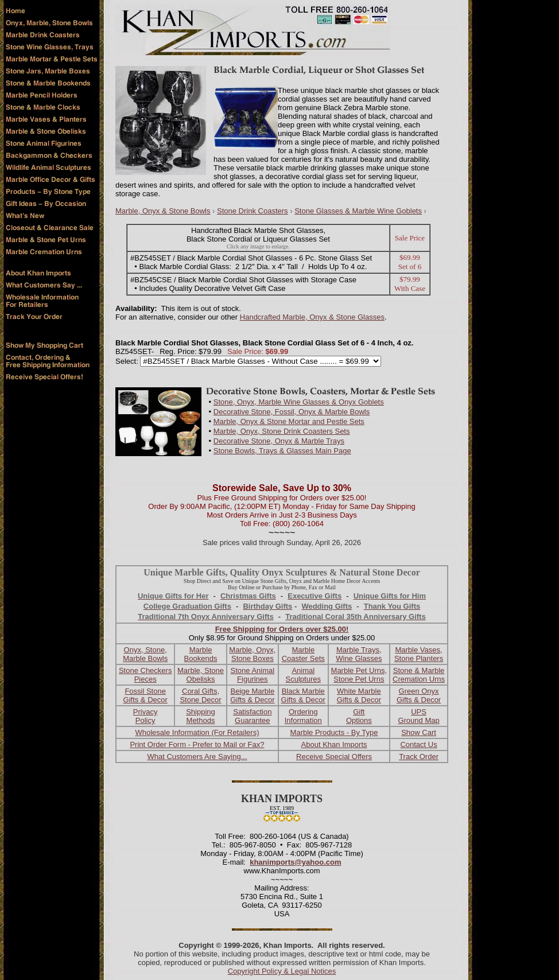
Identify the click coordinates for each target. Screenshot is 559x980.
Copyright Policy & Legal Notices (282, 971)
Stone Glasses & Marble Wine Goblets (358, 211)
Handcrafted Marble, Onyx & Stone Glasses (312, 317)
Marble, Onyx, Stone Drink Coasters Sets (282, 431)
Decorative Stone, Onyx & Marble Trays (279, 441)
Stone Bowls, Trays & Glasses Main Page (282, 451)
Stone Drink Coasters (253, 211)
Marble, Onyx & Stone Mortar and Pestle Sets (289, 421)
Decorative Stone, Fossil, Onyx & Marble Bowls (292, 412)
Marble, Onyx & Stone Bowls (163, 211)
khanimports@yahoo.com (295, 862)
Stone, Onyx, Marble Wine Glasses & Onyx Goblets (299, 402)
